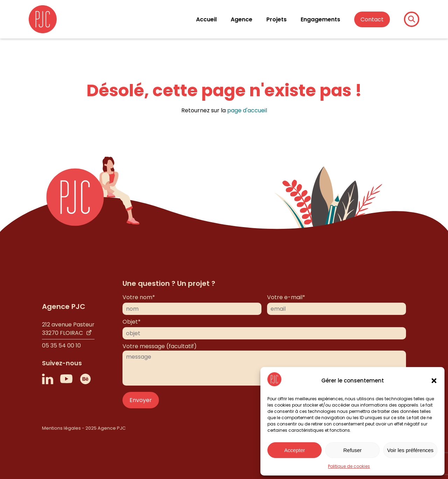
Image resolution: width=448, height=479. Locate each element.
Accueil (206, 19)
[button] (434, 381)
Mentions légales (61, 428)
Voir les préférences (410, 450)
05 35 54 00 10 (61, 346)
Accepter (295, 450)
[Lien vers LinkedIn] (48, 379)
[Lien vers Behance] (85, 379)
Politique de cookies (349, 466)
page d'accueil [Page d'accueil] (247, 110)
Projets (276, 19)
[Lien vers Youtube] (66, 379)
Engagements (320, 19)
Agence (241, 19)
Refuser (353, 450)
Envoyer (141, 400)
